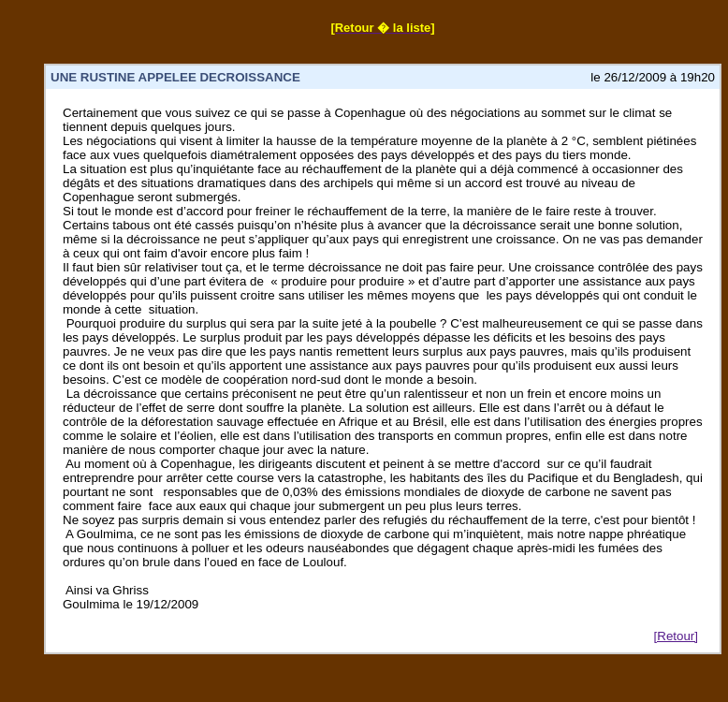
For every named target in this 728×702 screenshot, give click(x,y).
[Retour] (676, 636)
